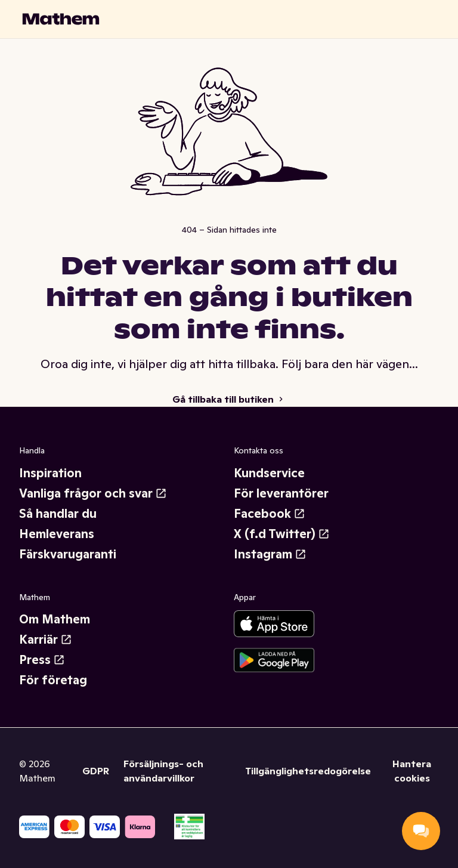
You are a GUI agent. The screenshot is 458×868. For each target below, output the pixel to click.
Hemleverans (57, 534)
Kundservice (269, 473)
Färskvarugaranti (68, 554)
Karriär (46, 640)
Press (42, 660)
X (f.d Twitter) (282, 534)
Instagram (270, 554)
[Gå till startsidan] (61, 19)
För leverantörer (281, 493)
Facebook (270, 514)
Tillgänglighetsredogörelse (308, 771)
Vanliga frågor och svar (93, 493)
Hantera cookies (412, 771)
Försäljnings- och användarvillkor (163, 771)
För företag (53, 680)
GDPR (96, 771)
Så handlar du (58, 514)
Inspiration (50, 473)
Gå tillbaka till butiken (229, 399)
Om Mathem (55, 619)
